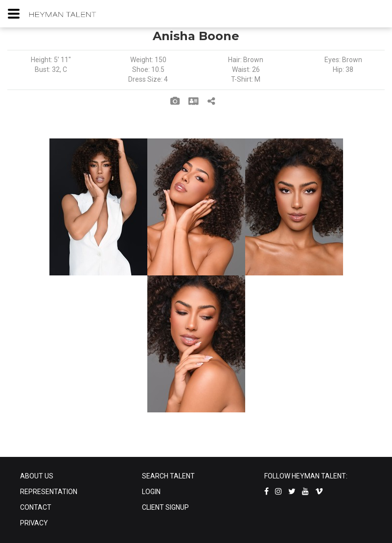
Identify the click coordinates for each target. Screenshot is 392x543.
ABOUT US (37, 476)
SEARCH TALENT (168, 476)
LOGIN (151, 492)
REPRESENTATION (49, 492)
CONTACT (36, 507)
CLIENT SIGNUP (165, 507)
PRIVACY (34, 523)
